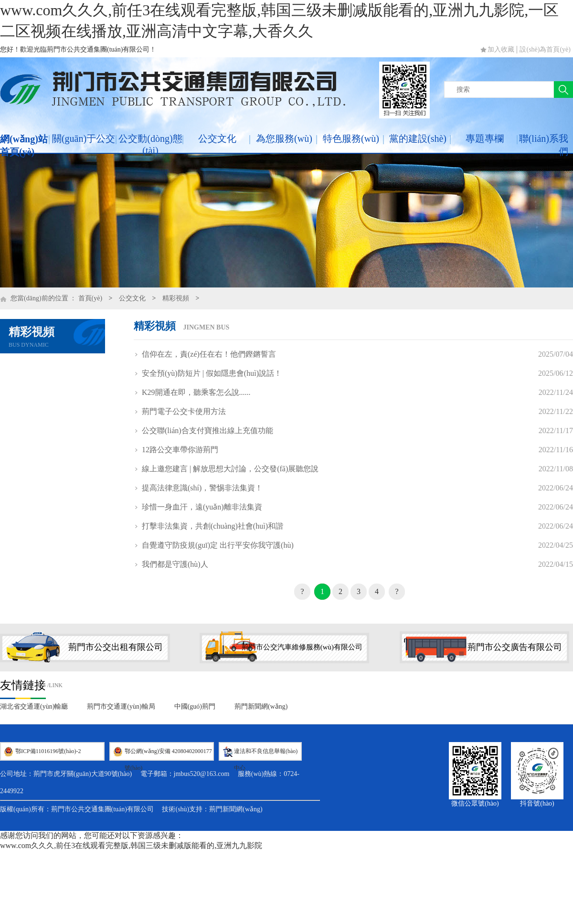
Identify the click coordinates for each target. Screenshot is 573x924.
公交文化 (217, 138)
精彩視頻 (176, 298)
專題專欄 (485, 138)
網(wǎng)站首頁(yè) (24, 145)
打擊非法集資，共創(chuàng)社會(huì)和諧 (212, 526)
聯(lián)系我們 (544, 145)
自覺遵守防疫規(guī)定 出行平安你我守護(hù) (218, 545)
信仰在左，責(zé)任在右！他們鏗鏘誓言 (209, 354)
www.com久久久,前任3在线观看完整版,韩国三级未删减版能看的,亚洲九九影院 (131, 845)
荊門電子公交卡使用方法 (184, 411)
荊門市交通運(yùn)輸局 (121, 706)
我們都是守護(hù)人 (175, 564)
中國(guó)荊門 (195, 706)
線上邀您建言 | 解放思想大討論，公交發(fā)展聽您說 (230, 469)
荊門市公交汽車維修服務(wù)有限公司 (302, 647)
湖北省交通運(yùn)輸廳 (34, 706)
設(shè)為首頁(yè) (545, 49)
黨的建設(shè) (418, 138)
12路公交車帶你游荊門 (180, 450)
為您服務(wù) (284, 138)
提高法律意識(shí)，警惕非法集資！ (202, 488)
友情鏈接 (23, 685)
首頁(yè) (90, 298)
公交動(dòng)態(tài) (150, 144)
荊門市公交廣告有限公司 (515, 647)
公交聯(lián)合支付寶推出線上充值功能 (207, 430)
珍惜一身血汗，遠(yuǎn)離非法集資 (202, 507)
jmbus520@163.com (202, 774)
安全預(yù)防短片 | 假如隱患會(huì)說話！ (212, 373)
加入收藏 (501, 49)
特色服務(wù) (351, 138)
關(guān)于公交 (84, 138)
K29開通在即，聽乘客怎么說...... (196, 392)
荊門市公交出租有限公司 (116, 647)
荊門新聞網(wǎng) (261, 706)
